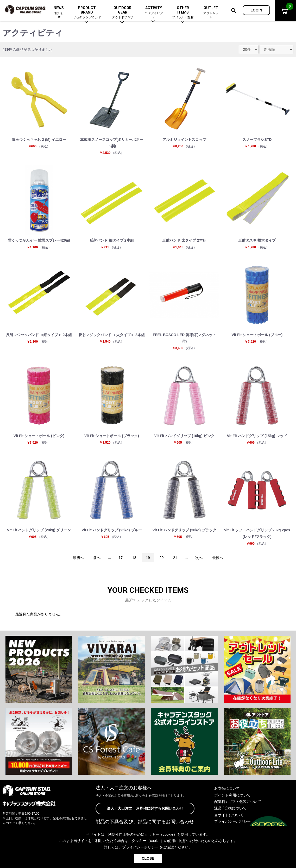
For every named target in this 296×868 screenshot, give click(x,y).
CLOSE (148, 858)
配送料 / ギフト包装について (238, 802)
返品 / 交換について (230, 809)
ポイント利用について (232, 796)
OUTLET (211, 12)
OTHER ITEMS (183, 13)
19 (148, 558)
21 (175, 558)
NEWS (59, 12)
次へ (199, 558)
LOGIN (256, 10)
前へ (97, 558)
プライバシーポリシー (232, 822)
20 (162, 558)
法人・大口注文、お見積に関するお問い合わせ (145, 809)
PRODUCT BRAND (87, 13)
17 (121, 558)
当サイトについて (229, 815)
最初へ (78, 558)
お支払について (227, 789)
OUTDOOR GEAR (123, 13)
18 (134, 558)
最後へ (218, 558)
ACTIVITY (154, 12)
